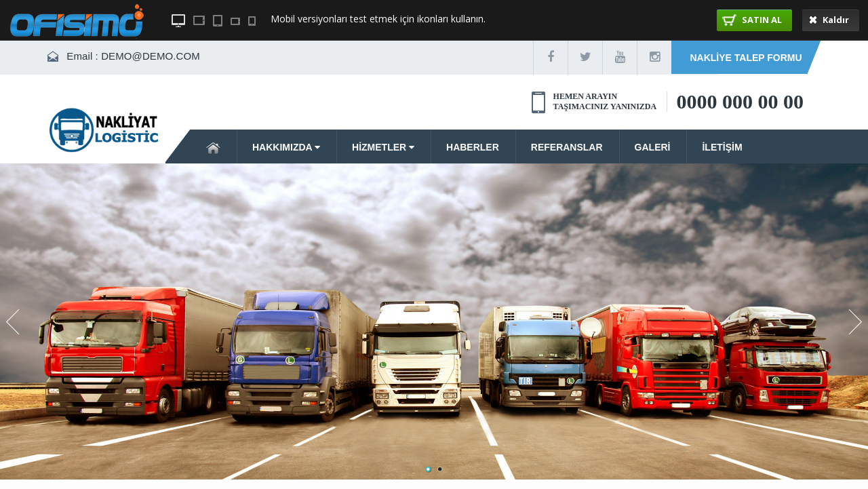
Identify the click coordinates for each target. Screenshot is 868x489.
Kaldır (829, 20)
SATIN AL (752, 20)
